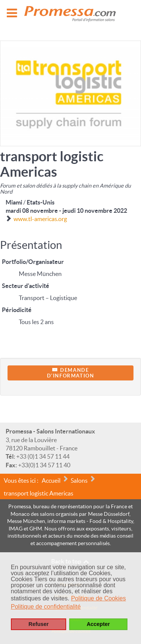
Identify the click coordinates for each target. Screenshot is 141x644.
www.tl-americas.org (40, 219)
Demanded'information (71, 373)
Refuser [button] (39, 624)
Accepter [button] (98, 624)
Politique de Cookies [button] (99, 598)
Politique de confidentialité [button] (46, 607)
